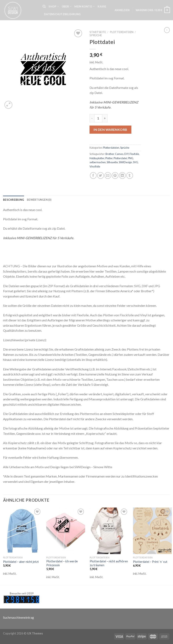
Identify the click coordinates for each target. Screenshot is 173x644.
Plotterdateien (122, 32)
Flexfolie (134, 154)
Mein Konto (85, 6)
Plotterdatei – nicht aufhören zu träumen (109, 563)
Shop (54, 6)
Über (67, 6)
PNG (131, 158)
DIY (126, 154)
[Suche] (44, 6)
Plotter (109, 158)
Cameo (119, 154)
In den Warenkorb (110, 130)
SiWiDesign (125, 162)
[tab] (14, 200)
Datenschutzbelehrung (62, 14)
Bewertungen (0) (39, 200)
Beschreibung (14, 200)
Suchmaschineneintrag (18, 617)
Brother (110, 154)
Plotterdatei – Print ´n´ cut (150, 562)
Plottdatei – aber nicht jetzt (21, 562)
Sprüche (96, 35)
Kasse (102, 6)
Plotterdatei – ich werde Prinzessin (62, 563)
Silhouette (112, 162)
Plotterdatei (120, 158)
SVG (136, 162)
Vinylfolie (95, 166)
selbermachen (98, 162)
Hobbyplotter (97, 158)
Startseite (98, 32)
